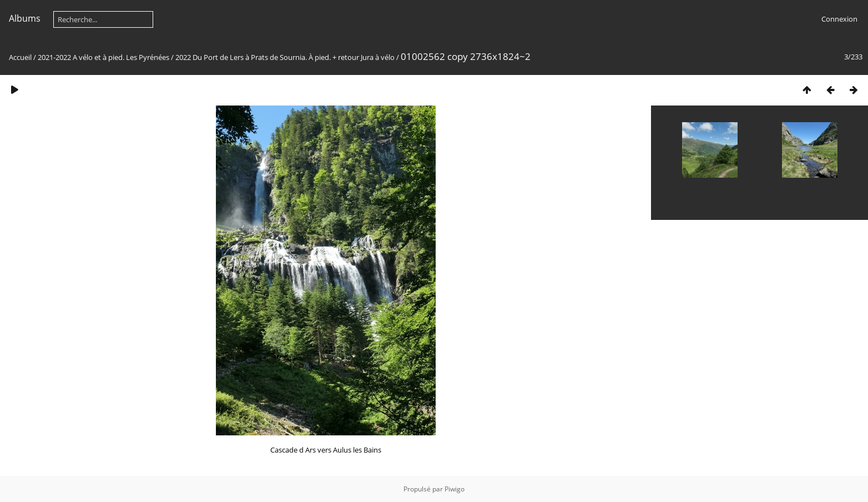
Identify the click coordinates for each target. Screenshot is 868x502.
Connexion (839, 19)
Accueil (20, 57)
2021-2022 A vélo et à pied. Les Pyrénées (104, 57)
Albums (25, 18)
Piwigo (455, 489)
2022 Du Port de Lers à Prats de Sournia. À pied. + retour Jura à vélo (285, 57)
